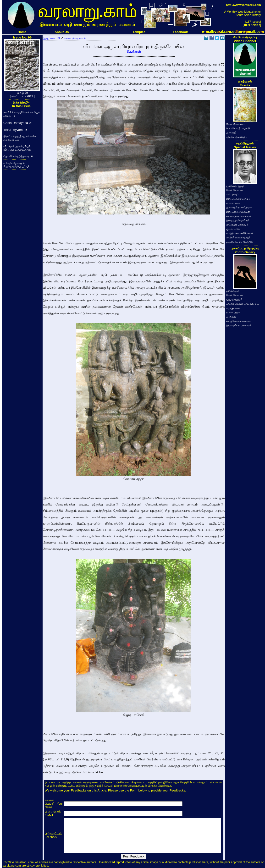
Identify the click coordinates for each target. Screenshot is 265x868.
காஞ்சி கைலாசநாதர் (238, 237)
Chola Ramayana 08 (18, 123)
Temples (139, 32)
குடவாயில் (233, 229)
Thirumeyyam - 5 (15, 130)
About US (62, 32)
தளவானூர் (233, 291)
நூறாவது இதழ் (235, 186)
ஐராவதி (231, 132)
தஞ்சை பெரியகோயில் (240, 242)
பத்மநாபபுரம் (234, 299)
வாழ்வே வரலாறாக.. (239, 321)
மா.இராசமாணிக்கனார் (240, 233)
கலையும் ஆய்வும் (75, 38)
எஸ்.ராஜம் (233, 194)
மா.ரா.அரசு (233, 203)
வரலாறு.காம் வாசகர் (239, 216)
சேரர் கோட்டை (236, 124)
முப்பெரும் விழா (237, 137)
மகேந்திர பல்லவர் (237, 225)
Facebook (180, 32)
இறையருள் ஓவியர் (238, 220)
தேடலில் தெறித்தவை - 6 (18, 156)
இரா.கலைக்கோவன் (238, 212)
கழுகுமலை (233, 308)
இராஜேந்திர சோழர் (238, 199)
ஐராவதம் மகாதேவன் (239, 207)
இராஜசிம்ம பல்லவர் (239, 325)
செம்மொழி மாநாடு (238, 128)
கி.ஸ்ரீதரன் (134, 52)
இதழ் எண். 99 (51, 38)
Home (22, 32)
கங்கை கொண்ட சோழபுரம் (243, 304)
